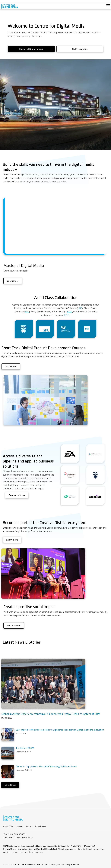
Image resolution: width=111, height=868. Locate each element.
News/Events (40, 826)
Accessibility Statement (70, 865)
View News (10, 785)
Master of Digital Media (31, 49)
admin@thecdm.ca (25, 837)
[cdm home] (10, 6)
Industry (29, 826)
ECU (69, 312)
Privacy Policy (51, 865)
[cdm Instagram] (5, 858)
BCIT (66, 315)
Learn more (13, 281)
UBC (80, 308)
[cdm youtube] (20, 858)
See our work (14, 625)
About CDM (8, 826)
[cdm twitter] (15, 858)
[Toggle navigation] (108, 7)
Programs (19, 826)
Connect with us (17, 495)
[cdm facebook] (10, 858)
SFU (27, 312)
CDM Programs (80, 49)
